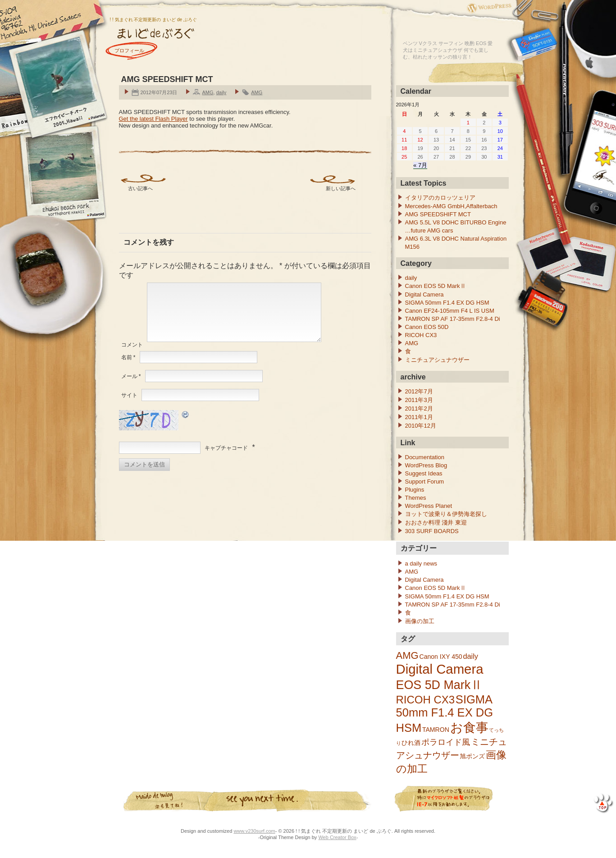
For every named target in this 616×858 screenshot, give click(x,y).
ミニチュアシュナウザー (437, 360)
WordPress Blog (426, 465)
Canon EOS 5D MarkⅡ (436, 286)
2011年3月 (419, 400)
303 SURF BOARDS (432, 531)
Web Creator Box (337, 837)
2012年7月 (419, 391)
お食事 (469, 728)
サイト (129, 406)
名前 (128, 368)
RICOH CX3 (421, 335)
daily (221, 92)
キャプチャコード (226, 459)
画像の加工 (420, 621)
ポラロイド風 (446, 742)
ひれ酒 (411, 743)
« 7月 (420, 165)
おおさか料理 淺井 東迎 (436, 523)
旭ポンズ (472, 756)
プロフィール (129, 50)
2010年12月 (421, 426)
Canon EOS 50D (427, 327)
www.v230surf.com (254, 831)
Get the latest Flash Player (153, 119)
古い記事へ (140, 188)
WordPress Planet (429, 506)
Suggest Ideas (424, 473)
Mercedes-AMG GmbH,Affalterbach (451, 206)
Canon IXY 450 (440, 657)
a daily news (421, 564)
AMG (208, 92)
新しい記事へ (341, 188)
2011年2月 (419, 408)
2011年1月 (419, 417)
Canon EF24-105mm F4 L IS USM (450, 311)
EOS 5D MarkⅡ (440, 685)
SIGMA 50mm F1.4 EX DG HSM (447, 303)
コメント (132, 356)
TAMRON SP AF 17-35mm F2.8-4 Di (453, 319)
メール (131, 387)
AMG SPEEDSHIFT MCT (438, 214)
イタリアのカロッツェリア (440, 198)
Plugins (415, 490)
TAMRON (436, 730)
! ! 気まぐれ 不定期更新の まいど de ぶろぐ (153, 20)
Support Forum (425, 481)
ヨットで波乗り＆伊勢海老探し (446, 514)
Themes (416, 498)
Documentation (425, 457)
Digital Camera (424, 294)
